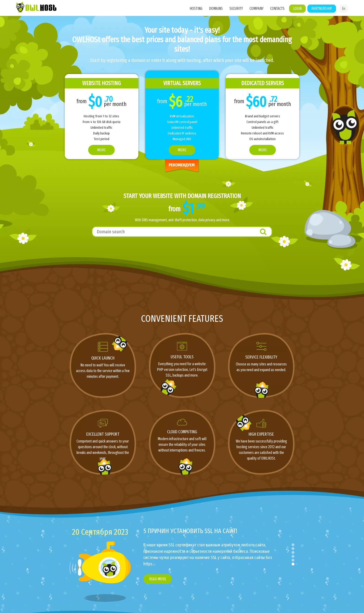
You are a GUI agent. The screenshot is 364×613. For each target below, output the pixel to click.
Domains (216, 15)
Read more (158, 579)
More (101, 150)
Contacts (277, 15)
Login (297, 15)
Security (236, 15)
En (344, 15)
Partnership (322, 15)
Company (257, 15)
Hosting (196, 15)
